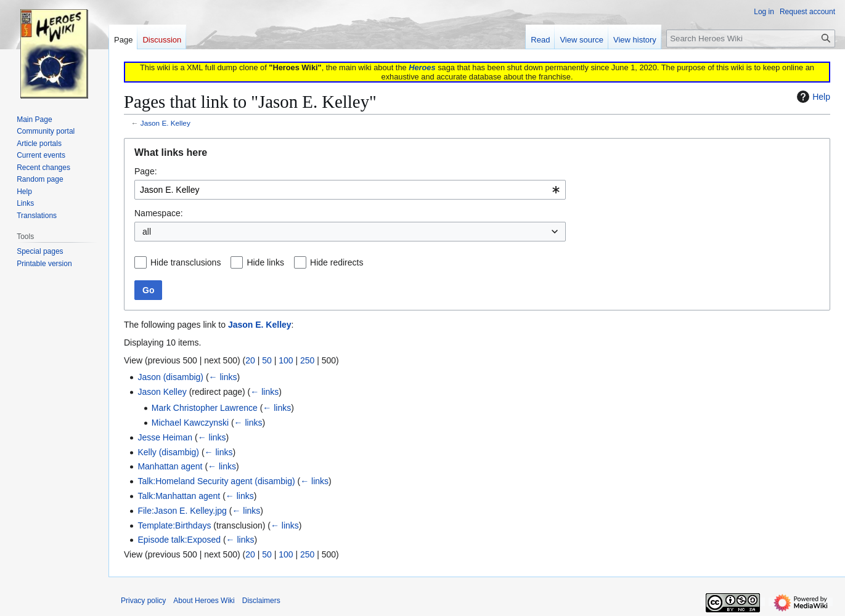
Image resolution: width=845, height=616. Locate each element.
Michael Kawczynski (190, 423)
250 (307, 360)
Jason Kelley (162, 392)
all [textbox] (147, 232)
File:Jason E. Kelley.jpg (182, 511)
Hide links (265, 262)
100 (286, 360)
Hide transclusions (186, 262)
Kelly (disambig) (168, 452)
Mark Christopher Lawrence (205, 408)
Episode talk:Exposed (179, 540)
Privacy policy (143, 601)
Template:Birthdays (174, 525)
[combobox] (350, 190)
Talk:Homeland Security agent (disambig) (216, 481)
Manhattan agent (170, 466)
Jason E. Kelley (165, 123)
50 (267, 360)
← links (223, 377)
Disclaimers (261, 601)
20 (250, 360)
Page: (146, 171)
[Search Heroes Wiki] (751, 38)
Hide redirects (337, 262)
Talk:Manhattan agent (179, 496)
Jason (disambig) (170, 377)
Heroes (422, 67)
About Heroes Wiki (204, 601)
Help (812, 97)
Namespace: (159, 213)
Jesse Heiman (165, 437)
